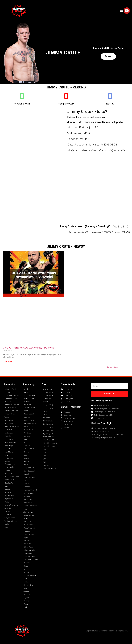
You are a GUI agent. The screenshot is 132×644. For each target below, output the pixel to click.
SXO (126, 631)
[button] (121, 11)
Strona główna (113, 367)
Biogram (108, 56)
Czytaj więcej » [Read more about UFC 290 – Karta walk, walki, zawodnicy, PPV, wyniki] (8, 362)
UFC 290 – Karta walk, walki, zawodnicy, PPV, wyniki (28, 348)
